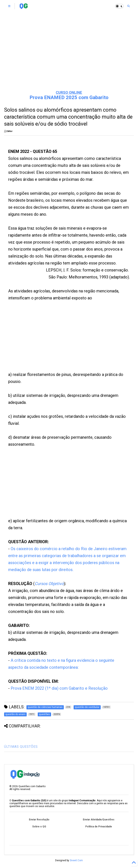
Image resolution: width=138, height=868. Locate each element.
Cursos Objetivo (49, 584)
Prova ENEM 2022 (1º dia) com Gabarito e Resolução (59, 688)
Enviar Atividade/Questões (99, 820)
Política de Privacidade (99, 827)
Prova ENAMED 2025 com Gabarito (69, 97)
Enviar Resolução (39, 820)
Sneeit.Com (76, 860)
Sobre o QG (39, 827)
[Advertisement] (69, 55)
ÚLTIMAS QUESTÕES (21, 747)
